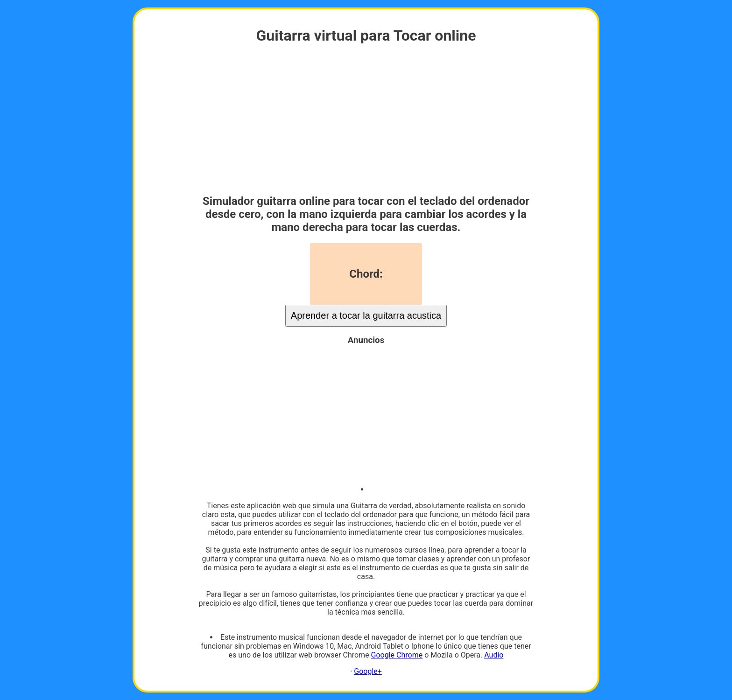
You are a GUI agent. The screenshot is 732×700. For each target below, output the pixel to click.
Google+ (368, 671)
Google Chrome (397, 655)
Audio (494, 655)
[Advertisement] (366, 120)
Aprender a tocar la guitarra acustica (366, 315)
